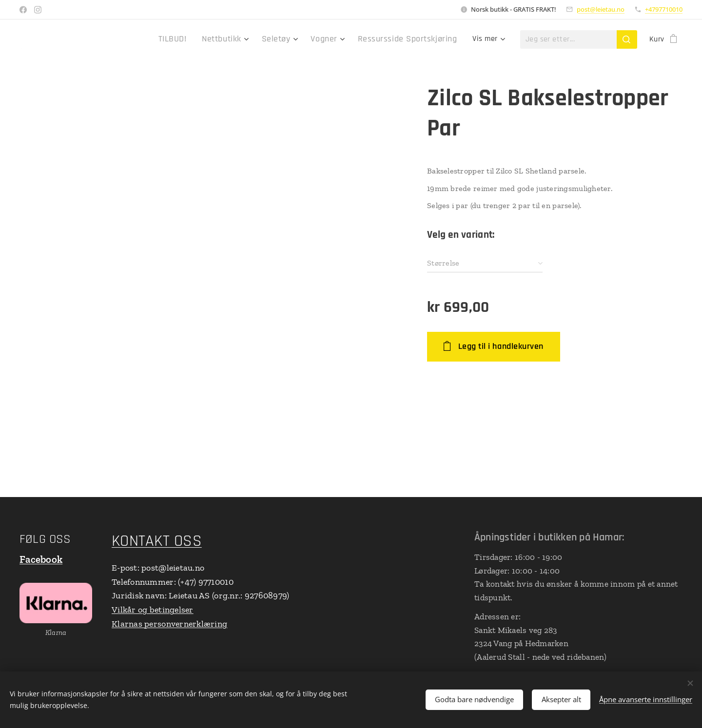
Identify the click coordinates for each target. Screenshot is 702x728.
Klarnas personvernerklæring (169, 624)
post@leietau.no (601, 9)
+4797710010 (664, 9)
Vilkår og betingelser (153, 610)
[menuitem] (196, 39)
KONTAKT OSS (157, 541)
